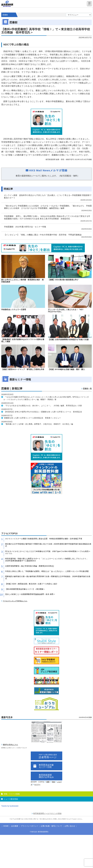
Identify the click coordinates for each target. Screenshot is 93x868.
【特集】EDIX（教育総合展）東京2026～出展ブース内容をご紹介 (31, 584)
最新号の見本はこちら (10, 745)
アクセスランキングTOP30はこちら (15, 601)
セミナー (37, 784)
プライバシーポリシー (29, 826)
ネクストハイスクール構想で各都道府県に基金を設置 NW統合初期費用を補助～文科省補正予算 (44, 539)
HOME (6, 826)
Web (53, 782)
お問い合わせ (70, 826)
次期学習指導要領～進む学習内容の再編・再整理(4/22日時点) (30, 566)
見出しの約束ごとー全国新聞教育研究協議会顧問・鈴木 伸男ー (30, 594)
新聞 (48, 782)
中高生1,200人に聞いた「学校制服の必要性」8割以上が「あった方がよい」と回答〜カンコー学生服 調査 (47, 571)
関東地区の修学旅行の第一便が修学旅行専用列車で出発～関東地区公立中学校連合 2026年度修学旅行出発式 (48, 577)
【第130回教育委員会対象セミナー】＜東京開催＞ (25, 589)
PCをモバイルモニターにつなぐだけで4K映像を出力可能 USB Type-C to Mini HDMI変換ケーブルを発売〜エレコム (48, 552)
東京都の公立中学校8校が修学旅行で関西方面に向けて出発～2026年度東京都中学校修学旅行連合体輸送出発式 (48, 545)
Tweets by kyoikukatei (10, 806)
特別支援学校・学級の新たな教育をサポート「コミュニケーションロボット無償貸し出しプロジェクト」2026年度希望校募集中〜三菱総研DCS (47, 560)
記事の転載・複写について (51, 826)
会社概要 (15, 826)
